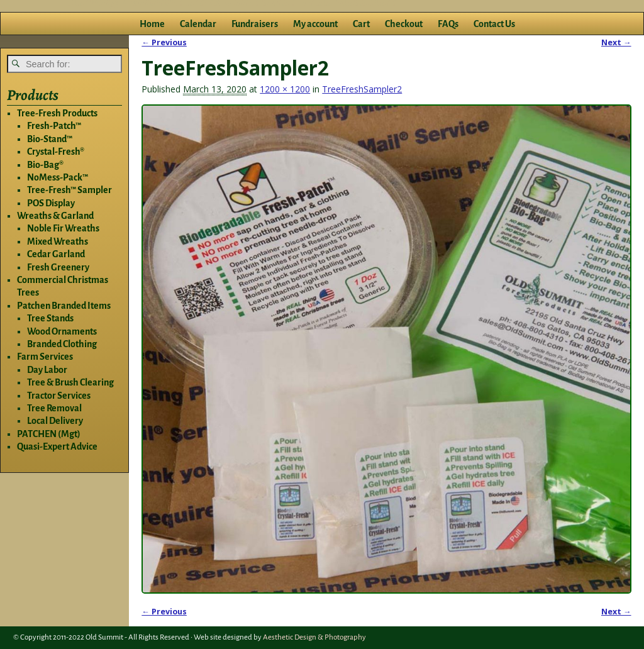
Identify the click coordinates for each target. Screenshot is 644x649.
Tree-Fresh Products (57, 113)
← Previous (164, 42)
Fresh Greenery (58, 267)
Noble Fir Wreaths (63, 228)
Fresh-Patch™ (54, 126)
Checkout (404, 24)
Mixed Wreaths (58, 241)
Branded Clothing (62, 344)
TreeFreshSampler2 (362, 89)
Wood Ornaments (62, 331)
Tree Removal (54, 408)
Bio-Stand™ (50, 139)
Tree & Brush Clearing (70, 382)
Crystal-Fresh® (56, 152)
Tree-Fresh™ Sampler (69, 190)
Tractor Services (59, 396)
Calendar (198, 24)
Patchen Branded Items (64, 306)
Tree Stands (50, 318)
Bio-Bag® (45, 165)
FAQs (448, 24)
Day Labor (47, 370)
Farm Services (45, 357)
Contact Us (494, 24)
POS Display (51, 203)
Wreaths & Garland (55, 216)
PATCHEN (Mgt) (49, 434)
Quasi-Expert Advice (57, 447)
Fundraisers (255, 24)
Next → (616, 42)
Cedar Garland (56, 254)
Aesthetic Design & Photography (314, 637)
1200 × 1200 (285, 89)
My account (315, 24)
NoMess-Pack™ (58, 177)
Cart (361, 24)
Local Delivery (55, 421)
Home (152, 24)
